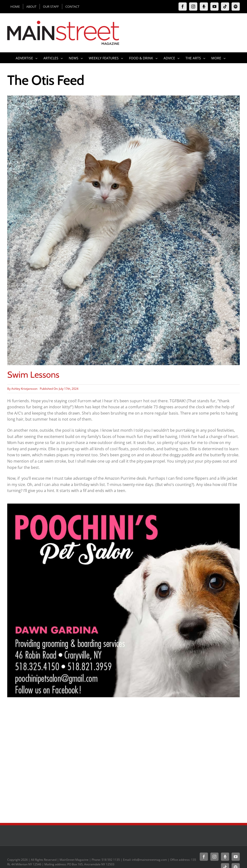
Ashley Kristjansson (24, 389)
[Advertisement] (123, 779)
